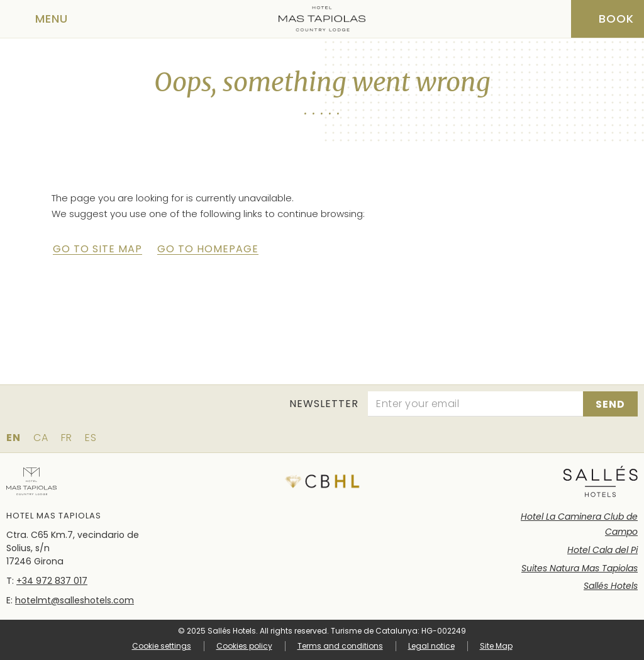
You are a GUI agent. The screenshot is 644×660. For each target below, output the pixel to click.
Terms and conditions (340, 646)
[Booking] (608, 19)
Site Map (496, 646)
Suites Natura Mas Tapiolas (580, 568)
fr (67, 438)
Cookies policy (244, 646)
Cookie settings (162, 646)
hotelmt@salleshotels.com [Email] (75, 600)
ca (41, 438)
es (91, 438)
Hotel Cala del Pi (602, 550)
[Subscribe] (610, 404)
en (14, 438)
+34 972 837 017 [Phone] (52, 581)
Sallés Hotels (611, 586)
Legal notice (431, 646)
